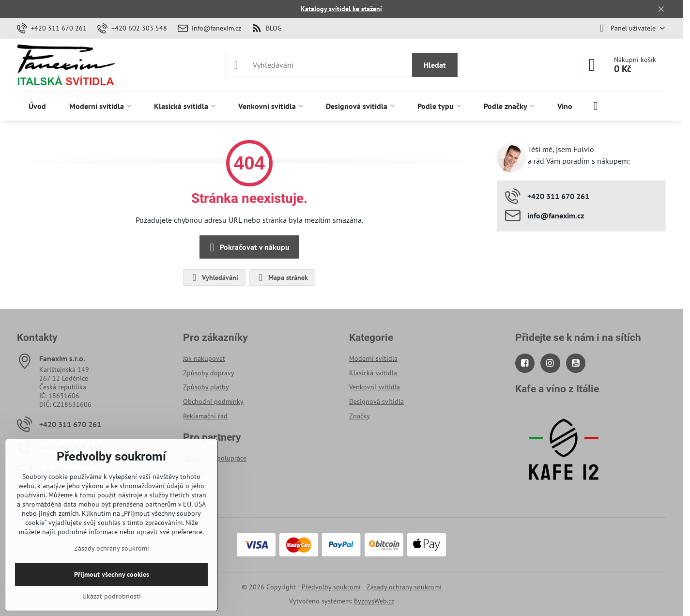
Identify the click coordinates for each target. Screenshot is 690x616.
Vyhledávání (214, 277)
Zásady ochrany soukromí (404, 587)
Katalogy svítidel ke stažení (341, 9)
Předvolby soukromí (331, 587)
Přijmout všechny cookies (112, 574)
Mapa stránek (282, 277)
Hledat (435, 65)
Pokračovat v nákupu (248, 247)
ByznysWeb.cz (374, 601)
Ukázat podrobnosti (112, 596)
